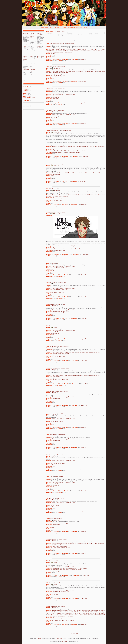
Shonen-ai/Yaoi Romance (25, 58)
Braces (51, 518)
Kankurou (55, 568)
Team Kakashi (73, 74)
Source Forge (59, 638)
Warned (64, 148)
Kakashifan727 (62, 67)
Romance (53, 53)
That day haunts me (54, 346)
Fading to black (53, 539)
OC (53, 74)
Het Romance (26, 33)
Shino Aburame (83, 568)
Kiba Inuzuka (61, 568)
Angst (96, 71)
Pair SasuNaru (65, 74)
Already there (53, 435)
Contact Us (79, 27)
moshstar (62, 189)
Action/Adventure (55, 249)
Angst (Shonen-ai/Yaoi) (94, 352)
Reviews (55, 45)
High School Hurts (54, 189)
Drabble (56, 620)
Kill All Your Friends (54, 212)
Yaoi (64, 55)
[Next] (77, 633)
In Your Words (53, 262)
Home (43, 27)
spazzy (64, 304)
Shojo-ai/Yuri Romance (26, 70)
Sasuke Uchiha (68, 52)
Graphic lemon (57, 75)
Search (61, 27)
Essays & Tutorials (39, 34)
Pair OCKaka (58, 74)
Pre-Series (67, 612)
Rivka (40, 638)
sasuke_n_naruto (66, 326)
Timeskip (71, 615)
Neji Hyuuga (68, 568)
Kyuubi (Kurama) (57, 354)
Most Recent (49, 27)
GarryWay (62, 583)
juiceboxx (63, 606)
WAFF (63, 75)
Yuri (79, 152)
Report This (83, 59)
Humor (52, 97)
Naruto (53, 148)
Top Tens (67, 27)
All (53, 149)
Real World (98, 49)
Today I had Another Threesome (57, 44)
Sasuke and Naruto (97, 51)
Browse (73, 27)
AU (53, 292)
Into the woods (53, 413)
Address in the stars (54, 391)
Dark (55, 151)
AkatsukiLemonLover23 (67, 131)
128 (59, 562)
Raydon (34, 98)
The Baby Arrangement (55, 304)
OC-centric (32, 45)
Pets (50, 561)
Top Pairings (59, 51)
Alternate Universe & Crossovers (33, 35)
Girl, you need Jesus (54, 164)
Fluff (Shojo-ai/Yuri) (88, 612)
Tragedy (89, 151)
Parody (68, 199)
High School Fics (97, 173)
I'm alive (51, 455)
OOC (53, 55)
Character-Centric (71, 146)
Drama (56, 117)
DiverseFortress (70, 44)
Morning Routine (53, 583)
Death (56, 152)
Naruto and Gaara (67, 51)
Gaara (54, 52)
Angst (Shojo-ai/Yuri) (53, 615)
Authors (56, 27)
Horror (75, 151)
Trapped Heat (53, 89)
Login (85, 27)
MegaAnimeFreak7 (65, 164)
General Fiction (25, 46)
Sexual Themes (59, 55)
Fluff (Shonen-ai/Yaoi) (82, 30)
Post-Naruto (70, 616)
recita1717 (56, 561)
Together (51, 477)
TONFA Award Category (40, 57)
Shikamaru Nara (65, 311)
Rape (66, 152)
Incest (60, 152)
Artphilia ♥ (65, 641)
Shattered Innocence (54, 368)
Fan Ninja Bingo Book (33, 70)
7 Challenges (57, 31)
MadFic (32, 56)
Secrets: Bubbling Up (54, 131)
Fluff (85, 71)
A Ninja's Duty (53, 67)
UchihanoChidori (62, 262)
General (63, 151)
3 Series (63, 31)
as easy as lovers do (54, 606)
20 (59, 132)
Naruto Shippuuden (89, 615)
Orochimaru (56, 116)
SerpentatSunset (61, 89)
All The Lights (53, 282)
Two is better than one (55, 326)
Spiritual (84, 151)
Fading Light (52, 110)
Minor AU (55, 616)
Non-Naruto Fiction (40, 46)
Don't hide (52, 498)
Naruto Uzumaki (60, 52)
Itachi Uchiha (56, 546)
